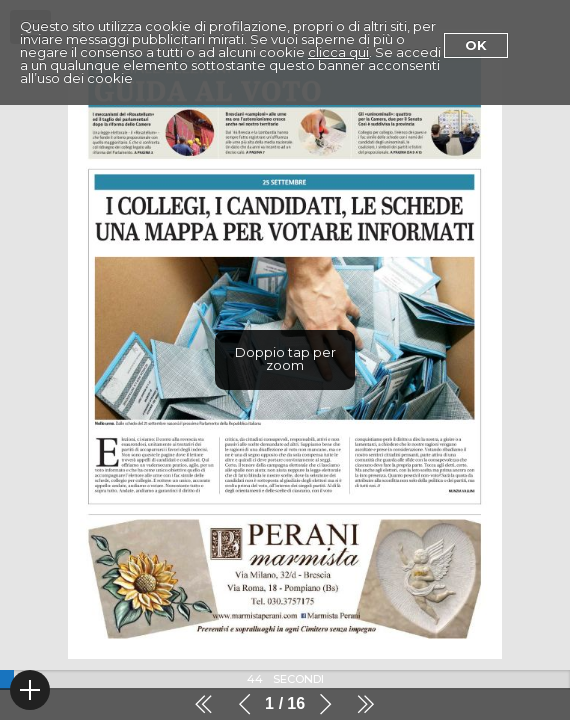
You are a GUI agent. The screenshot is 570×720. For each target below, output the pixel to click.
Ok (476, 45)
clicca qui (338, 52)
